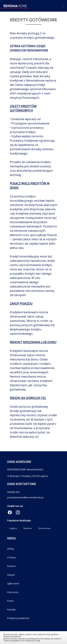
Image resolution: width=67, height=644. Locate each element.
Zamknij (34, 637)
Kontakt (11, 609)
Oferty (11, 549)
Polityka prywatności (18, 618)
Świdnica (28, 528)
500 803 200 (13, 492)
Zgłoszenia (13, 583)
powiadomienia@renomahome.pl (25, 497)
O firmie (11, 557)
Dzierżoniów (44, 528)
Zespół (11, 575)
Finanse (11, 566)
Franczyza (13, 592)
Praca (10, 601)
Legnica (13, 528)
